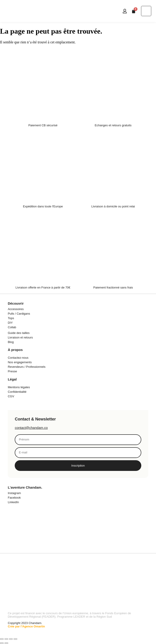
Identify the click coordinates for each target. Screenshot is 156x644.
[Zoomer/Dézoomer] (2, 639)
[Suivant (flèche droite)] (6, 643)
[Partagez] (11, 639)
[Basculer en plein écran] (6, 639)
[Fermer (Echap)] (15, 639)
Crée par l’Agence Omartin (26, 626)
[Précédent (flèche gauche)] (2, 643)
